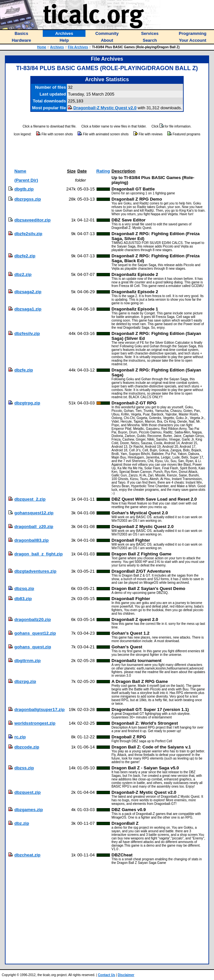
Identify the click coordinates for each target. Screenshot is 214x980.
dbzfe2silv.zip (28, 234)
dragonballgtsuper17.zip (39, 709)
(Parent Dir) (26, 180)
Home (42, 47)
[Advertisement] (107, 153)
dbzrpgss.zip (28, 199)
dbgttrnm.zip (28, 661)
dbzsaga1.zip (28, 309)
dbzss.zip (24, 768)
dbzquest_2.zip (30, 499)
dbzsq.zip (24, 588)
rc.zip (20, 737)
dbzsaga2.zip (28, 292)
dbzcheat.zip (27, 855)
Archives (57, 47)
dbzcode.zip (27, 747)
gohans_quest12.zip (35, 633)
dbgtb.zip (24, 189)
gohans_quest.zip (33, 647)
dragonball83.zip (31, 540)
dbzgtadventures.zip (35, 571)
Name (20, 171)
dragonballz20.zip (33, 619)
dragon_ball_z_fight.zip (38, 554)
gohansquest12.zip (34, 513)
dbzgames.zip (29, 810)
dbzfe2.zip (25, 256)
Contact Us (107, 975)
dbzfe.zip (24, 370)
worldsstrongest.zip (35, 723)
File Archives (78, 47)
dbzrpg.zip (25, 681)
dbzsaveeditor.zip (32, 220)
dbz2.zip (23, 274)
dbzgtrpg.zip (27, 403)
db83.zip (23, 599)
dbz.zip (22, 823)
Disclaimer (126, 975)
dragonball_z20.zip (34, 527)
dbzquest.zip (28, 792)
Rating (103, 171)
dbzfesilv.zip (27, 333)
